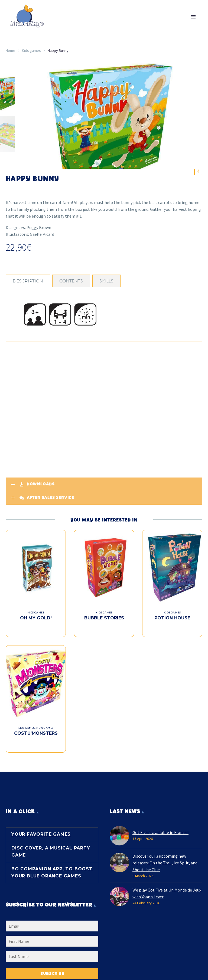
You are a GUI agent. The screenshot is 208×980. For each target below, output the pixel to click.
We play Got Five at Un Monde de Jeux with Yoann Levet (167, 891)
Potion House (172, 627)
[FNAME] (52, 940)
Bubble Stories (104, 627)
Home (10, 50)
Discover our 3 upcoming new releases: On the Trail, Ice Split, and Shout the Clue (165, 861)
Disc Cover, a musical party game (51, 849)
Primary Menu (193, 17)
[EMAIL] (52, 925)
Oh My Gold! (36, 627)
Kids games (31, 50)
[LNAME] (52, 955)
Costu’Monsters (36, 736)
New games (45, 731)
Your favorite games (41, 832)
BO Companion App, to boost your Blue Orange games (52, 870)
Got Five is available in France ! (160, 830)
